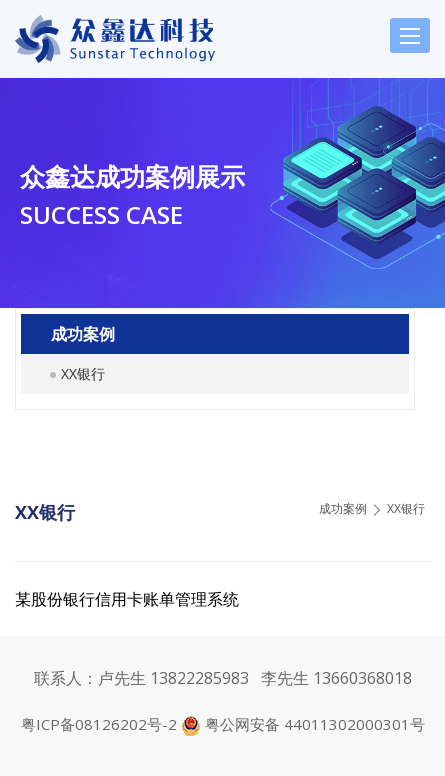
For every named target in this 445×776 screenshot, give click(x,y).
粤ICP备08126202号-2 (101, 724)
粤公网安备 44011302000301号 (315, 724)
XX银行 (83, 373)
